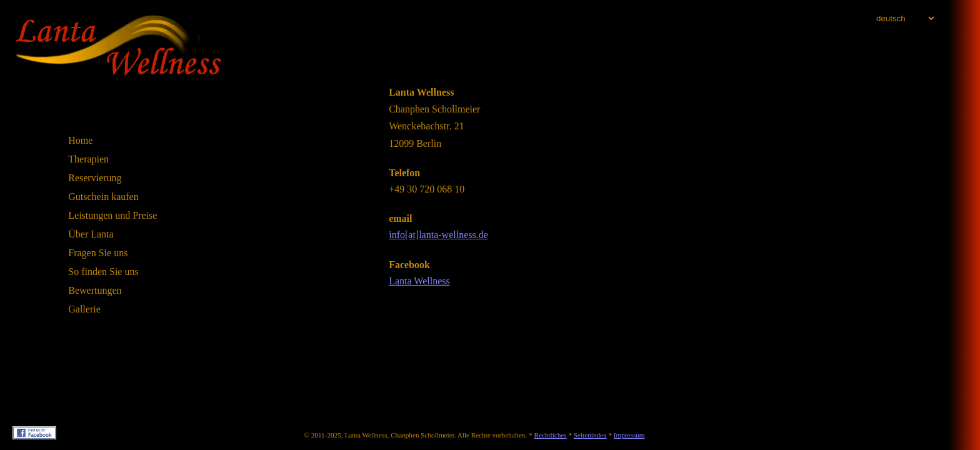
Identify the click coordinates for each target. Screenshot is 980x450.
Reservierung (95, 178)
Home (80, 140)
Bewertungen (95, 290)
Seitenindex (590, 435)
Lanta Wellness (419, 281)
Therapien (88, 159)
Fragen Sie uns (98, 253)
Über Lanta (91, 234)
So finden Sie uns (103, 272)
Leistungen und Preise (112, 215)
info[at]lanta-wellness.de (438, 235)
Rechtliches (550, 435)
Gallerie (84, 309)
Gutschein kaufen (103, 197)
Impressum (629, 435)
